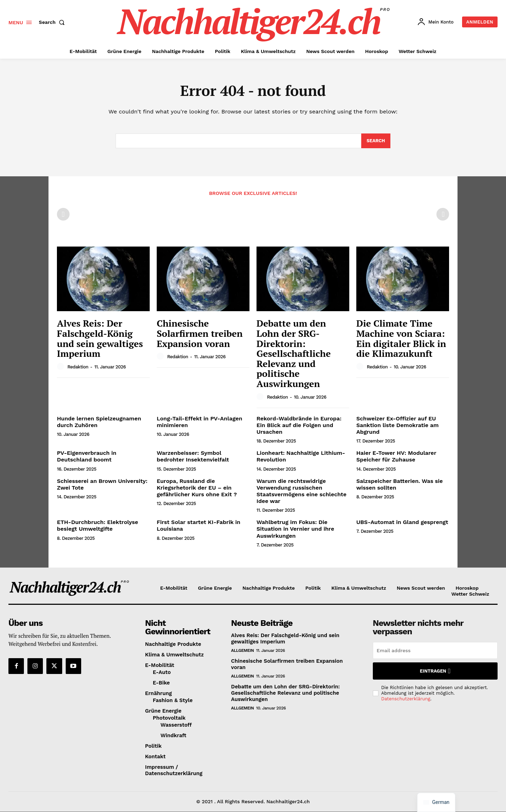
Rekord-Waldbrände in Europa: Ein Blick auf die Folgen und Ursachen (299, 425)
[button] (53, 22)
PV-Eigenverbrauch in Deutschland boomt (87, 457)
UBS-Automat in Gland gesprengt (402, 522)
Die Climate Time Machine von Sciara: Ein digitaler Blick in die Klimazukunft (401, 339)
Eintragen (435, 671)
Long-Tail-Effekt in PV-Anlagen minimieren (199, 422)
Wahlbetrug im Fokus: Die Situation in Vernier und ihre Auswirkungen (295, 529)
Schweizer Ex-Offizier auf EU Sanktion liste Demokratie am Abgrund (397, 425)
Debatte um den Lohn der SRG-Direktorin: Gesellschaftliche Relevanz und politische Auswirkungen (294, 354)
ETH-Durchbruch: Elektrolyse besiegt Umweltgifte (98, 526)
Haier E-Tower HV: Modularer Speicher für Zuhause (396, 457)
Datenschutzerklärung (406, 699)
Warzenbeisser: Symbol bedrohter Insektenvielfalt (193, 457)
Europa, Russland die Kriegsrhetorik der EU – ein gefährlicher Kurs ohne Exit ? (197, 488)
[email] (435, 651)
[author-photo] (61, 367)
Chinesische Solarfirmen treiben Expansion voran (200, 333)
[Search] (376, 141)
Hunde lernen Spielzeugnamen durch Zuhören (99, 422)
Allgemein (243, 651)
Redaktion (78, 367)
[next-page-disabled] (443, 215)
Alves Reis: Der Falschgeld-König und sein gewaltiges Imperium (100, 339)
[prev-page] (63, 215)
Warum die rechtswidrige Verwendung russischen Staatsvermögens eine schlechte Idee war (301, 491)
